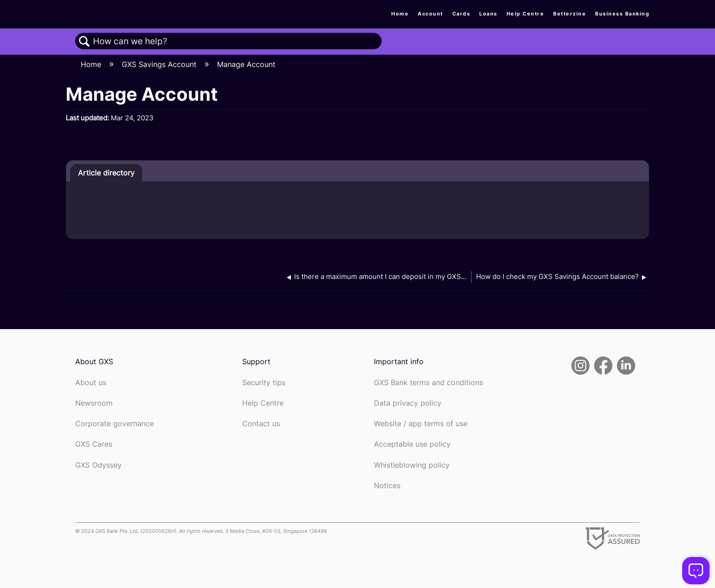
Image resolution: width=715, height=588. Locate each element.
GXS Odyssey (98, 465)
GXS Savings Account (160, 64)
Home (400, 14)
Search (84, 41)
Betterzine (570, 14)
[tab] (106, 173)
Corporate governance (114, 424)
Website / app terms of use (421, 424)
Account (430, 14)
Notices (387, 486)
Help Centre (526, 14)
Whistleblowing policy (412, 465)
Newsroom (94, 403)
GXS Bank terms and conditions (428, 383)
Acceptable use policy (412, 444)
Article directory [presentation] (106, 173)
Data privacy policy (408, 403)
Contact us (261, 424)
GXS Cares (94, 444)
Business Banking (622, 14)
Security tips (264, 383)
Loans (488, 14)
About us (91, 383)
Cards (461, 14)
